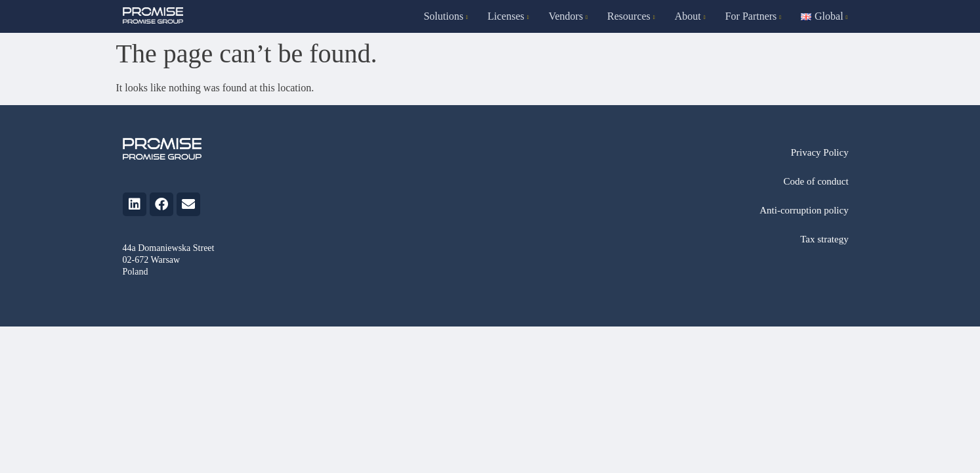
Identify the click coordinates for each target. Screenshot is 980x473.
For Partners (754, 16)
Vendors (568, 16)
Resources (631, 16)
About (690, 16)
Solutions (445, 16)
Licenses (508, 16)
